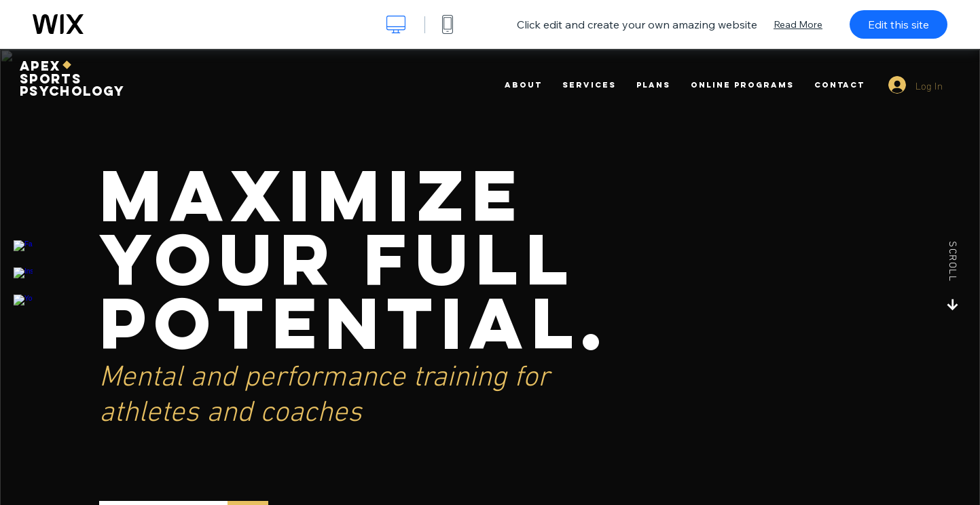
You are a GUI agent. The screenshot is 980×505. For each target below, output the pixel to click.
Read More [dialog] (798, 24)
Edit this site (899, 24)
